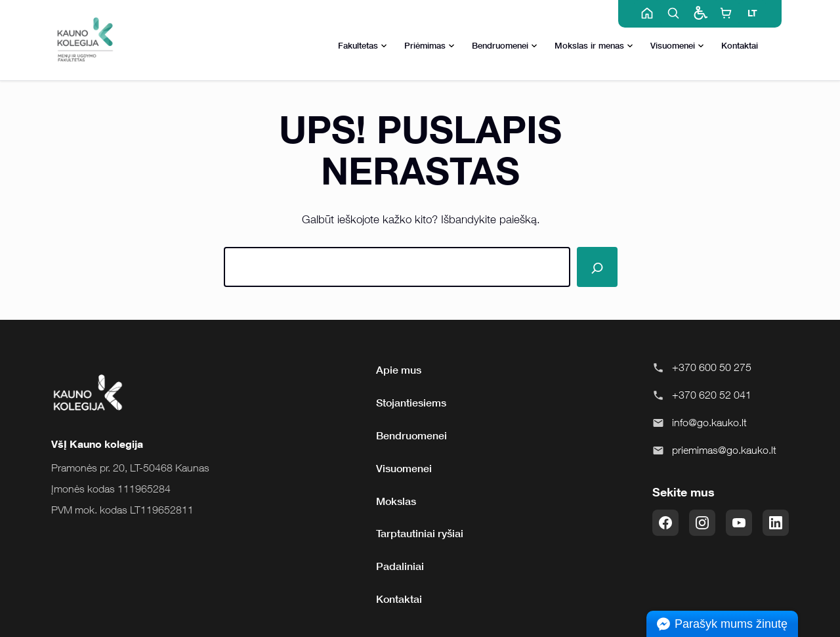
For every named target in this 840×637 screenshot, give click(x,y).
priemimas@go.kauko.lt (724, 450)
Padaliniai (400, 566)
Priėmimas (430, 46)
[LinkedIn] (776, 523)
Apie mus (399, 370)
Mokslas (396, 501)
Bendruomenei (505, 46)
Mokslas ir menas (594, 46)
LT (752, 13)
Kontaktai (740, 45)
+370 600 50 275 (712, 367)
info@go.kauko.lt (709, 422)
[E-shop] (726, 13)
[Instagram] (702, 523)
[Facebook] (665, 523)
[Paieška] (597, 267)
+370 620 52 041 (712, 395)
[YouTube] (739, 523)
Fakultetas (363, 46)
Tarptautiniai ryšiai (420, 533)
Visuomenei (677, 46)
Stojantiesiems (411, 403)
